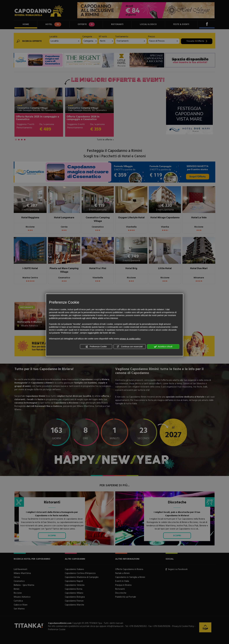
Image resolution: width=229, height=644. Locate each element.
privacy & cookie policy (130, 339)
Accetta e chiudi (163, 347)
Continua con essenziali (130, 347)
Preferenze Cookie (96, 347)
